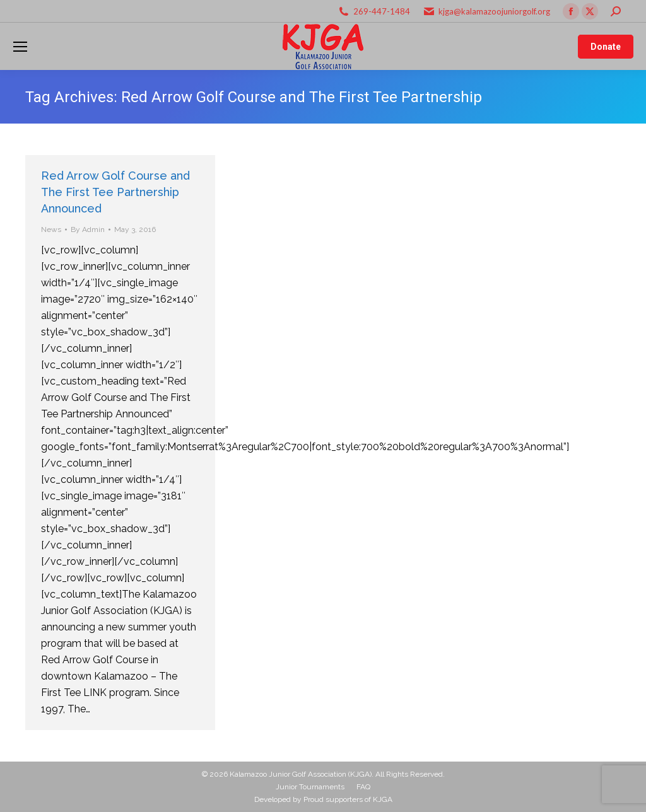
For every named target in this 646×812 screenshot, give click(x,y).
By (88, 229)
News (51, 229)
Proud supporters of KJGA (348, 799)
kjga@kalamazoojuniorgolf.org (494, 11)
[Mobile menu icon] (20, 47)
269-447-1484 (382, 11)
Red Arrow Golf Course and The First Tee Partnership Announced (115, 192)
